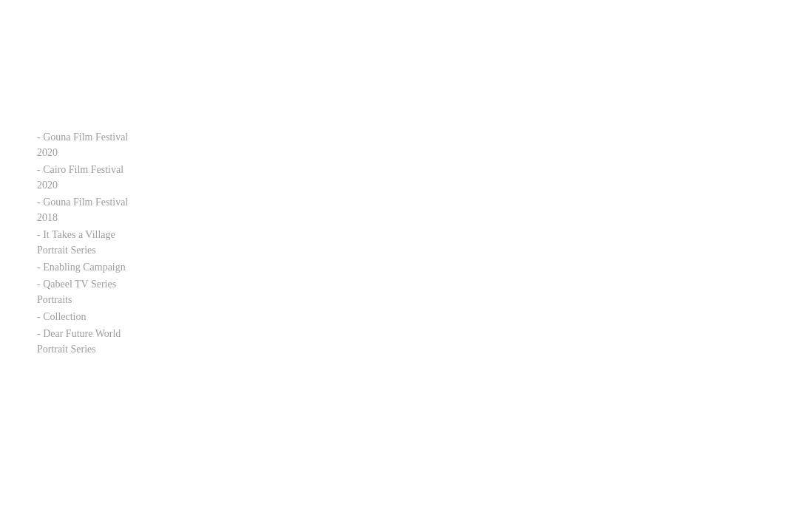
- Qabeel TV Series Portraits (77, 292)
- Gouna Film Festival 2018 (82, 210)
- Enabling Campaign (81, 267)
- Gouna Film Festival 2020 (82, 145)
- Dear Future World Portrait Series (79, 341)
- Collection (62, 317)
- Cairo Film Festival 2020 (80, 177)
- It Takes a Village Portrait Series (76, 242)
